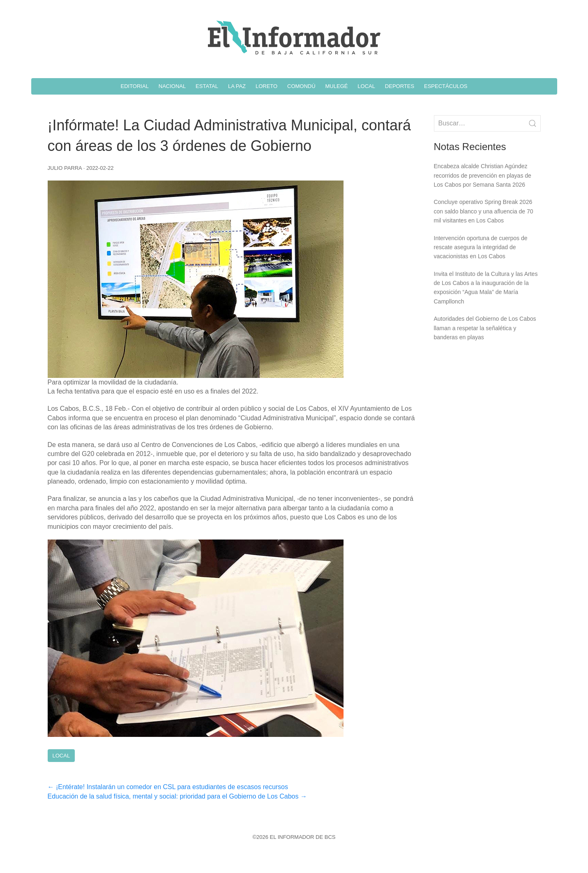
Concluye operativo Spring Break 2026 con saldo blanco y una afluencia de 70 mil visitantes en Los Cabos (484, 211)
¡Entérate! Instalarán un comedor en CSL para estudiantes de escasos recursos (168, 787)
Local (61, 756)
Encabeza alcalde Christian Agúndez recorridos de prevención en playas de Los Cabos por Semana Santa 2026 (483, 175)
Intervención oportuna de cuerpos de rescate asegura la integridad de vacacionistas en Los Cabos (481, 247)
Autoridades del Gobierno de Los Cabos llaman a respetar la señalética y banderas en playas (485, 328)
